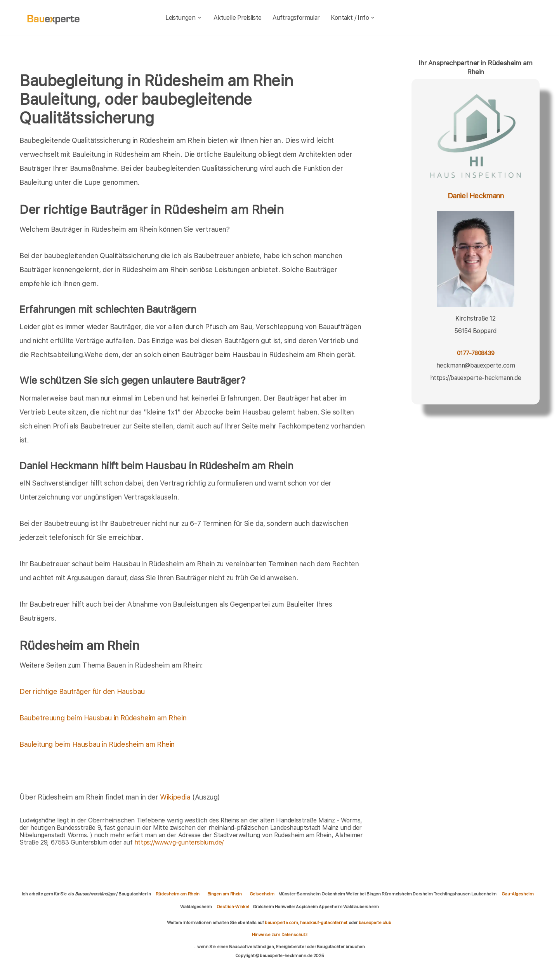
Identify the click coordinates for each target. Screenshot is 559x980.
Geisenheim (262, 894)
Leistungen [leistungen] (184, 18)
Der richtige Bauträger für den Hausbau (82, 691)
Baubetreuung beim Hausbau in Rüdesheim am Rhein (103, 718)
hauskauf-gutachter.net (324, 923)
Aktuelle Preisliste (238, 18)
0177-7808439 (476, 353)
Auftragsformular (296, 18)
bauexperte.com (281, 923)
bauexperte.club (375, 923)
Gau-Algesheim (518, 894)
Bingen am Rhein (225, 894)
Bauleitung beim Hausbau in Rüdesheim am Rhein (97, 744)
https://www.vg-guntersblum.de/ (179, 842)
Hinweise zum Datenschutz (279, 935)
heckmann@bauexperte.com (476, 365)
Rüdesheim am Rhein (178, 894)
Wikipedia (176, 797)
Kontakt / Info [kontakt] (353, 18)
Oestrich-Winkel (233, 907)
